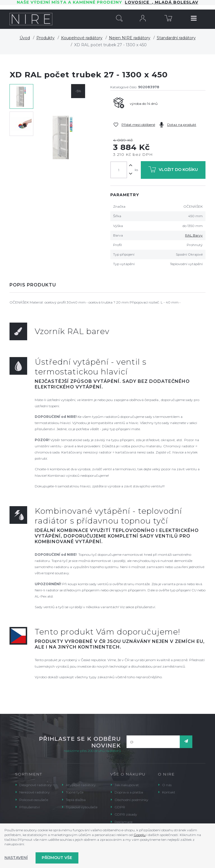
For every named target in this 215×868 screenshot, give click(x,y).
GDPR (120, 807)
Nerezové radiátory (35, 792)
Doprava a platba (129, 792)
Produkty (45, 38)
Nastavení (16, 858)
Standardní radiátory (176, 38)
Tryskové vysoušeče (82, 807)
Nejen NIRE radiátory (130, 38)
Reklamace (123, 822)
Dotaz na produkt (182, 125)
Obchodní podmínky (131, 800)
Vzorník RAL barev (72, 331)
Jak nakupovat (127, 785)
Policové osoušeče (34, 800)
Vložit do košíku (173, 171)
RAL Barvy (194, 235)
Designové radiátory (36, 785)
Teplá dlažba (76, 800)
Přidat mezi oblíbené (138, 125)
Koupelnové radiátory (82, 38)
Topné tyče (75, 792)
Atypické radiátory (81, 785)
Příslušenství (30, 807)
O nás (167, 785)
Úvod (25, 38)
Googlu (140, 835)
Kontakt (169, 792)
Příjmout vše (57, 858)
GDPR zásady (126, 814)
